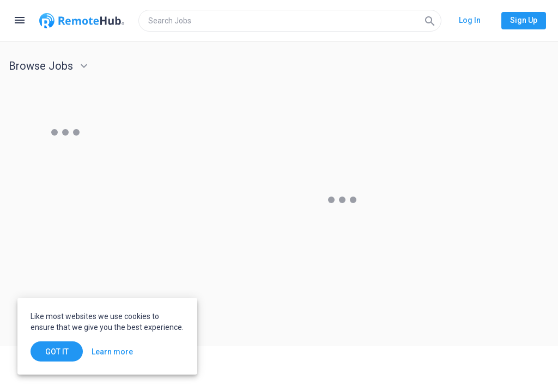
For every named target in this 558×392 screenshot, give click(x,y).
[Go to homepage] (82, 21)
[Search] (430, 21)
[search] (290, 21)
